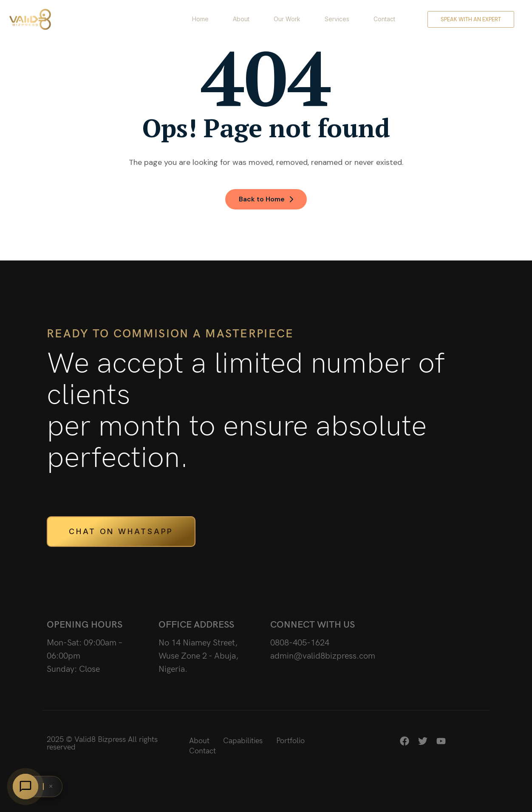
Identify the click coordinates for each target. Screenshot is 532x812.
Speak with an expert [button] (471, 19)
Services (337, 19)
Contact (384, 19)
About (241, 19)
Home (200, 19)
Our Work (287, 19)
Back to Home (266, 199)
